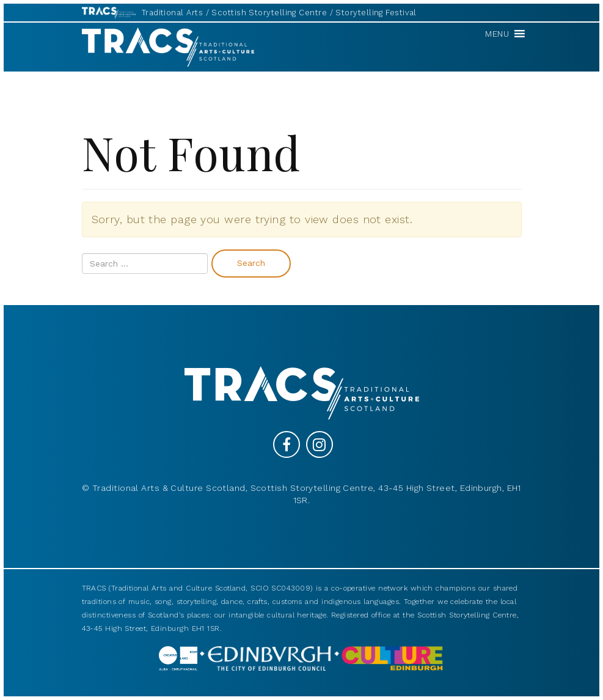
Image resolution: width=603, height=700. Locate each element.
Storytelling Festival (376, 13)
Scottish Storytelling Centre (269, 13)
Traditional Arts (172, 13)
